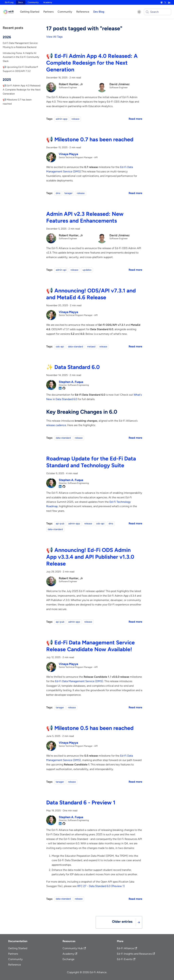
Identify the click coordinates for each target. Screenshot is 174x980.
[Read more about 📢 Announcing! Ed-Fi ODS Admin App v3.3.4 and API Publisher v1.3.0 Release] (135, 622)
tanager (68, 193)
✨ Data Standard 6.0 (73, 367)
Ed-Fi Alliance (127, 948)
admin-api (61, 270)
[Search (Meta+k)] (158, 12)
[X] (165, 3)
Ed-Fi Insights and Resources (136, 954)
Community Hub (74, 948)
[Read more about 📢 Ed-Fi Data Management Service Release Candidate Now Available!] (135, 707)
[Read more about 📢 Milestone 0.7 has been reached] (135, 193)
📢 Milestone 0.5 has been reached (90, 728)
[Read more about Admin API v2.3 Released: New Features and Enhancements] (135, 270)
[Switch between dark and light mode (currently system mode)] (139, 12)
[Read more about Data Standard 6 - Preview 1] (135, 899)
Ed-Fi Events (126, 959)
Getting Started (30, 12)
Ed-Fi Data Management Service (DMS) (79, 681)
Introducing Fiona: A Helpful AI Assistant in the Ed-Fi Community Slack (21, 57)
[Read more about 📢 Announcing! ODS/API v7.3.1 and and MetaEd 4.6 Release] (135, 346)
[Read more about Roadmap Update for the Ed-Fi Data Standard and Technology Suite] (135, 523)
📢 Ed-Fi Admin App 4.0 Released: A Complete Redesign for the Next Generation (22, 90)
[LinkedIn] (169, 3)
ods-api (60, 347)
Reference (83, 12)
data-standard (75, 347)
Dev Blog (99, 12)
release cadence (56, 425)
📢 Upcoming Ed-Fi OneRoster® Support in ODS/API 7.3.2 (20, 69)
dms (58, 193)
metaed (91, 347)
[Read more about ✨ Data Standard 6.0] (135, 438)
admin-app (62, 119)
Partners (48, 12)
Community (33, 2)
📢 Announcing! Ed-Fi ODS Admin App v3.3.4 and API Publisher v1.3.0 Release (90, 557)
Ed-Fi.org (9, 2)
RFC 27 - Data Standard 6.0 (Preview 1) (101, 886)
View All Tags (54, 37)
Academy (48, 2)
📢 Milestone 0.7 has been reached (17, 102)
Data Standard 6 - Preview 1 (81, 802)
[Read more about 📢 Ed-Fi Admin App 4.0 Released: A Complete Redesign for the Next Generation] (135, 119)
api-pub (60, 523)
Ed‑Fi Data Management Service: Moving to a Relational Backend (20, 45)
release (75, 119)
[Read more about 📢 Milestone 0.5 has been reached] (135, 782)
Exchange (68, 959)
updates (87, 270)
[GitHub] (161, 3)
